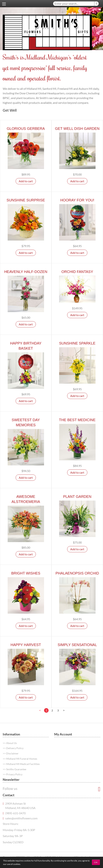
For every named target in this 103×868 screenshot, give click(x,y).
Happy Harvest (26, 645)
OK (96, 862)
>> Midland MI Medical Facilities (21, 764)
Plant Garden (77, 497)
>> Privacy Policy (13, 774)
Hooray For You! (77, 200)
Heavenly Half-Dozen (26, 272)
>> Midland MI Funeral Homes (20, 759)
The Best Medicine (77, 420)
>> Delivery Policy (13, 748)
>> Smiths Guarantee (14, 769)
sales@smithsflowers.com (21, 818)
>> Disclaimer (11, 753)
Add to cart (26, 181)
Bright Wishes (26, 573)
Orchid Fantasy (77, 272)
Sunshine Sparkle (77, 343)
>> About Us (10, 743)
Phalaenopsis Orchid (77, 573)
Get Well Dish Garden (77, 129)
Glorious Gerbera (26, 129)
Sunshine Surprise (26, 200)
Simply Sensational (77, 645)
